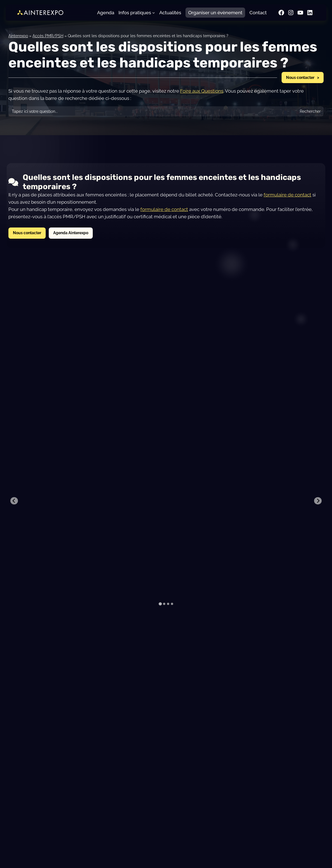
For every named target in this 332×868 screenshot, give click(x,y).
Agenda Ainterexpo (71, 233)
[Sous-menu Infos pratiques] (154, 13)
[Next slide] (318, 473)
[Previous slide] (14, 473)
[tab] (160, 548)
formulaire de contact (287, 195)
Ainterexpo (18, 36)
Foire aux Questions (202, 91)
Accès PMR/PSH (48, 36)
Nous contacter (300, 77)
